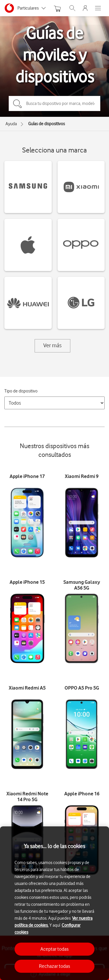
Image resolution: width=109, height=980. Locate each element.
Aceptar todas (54, 949)
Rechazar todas (54, 966)
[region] (54, 903)
